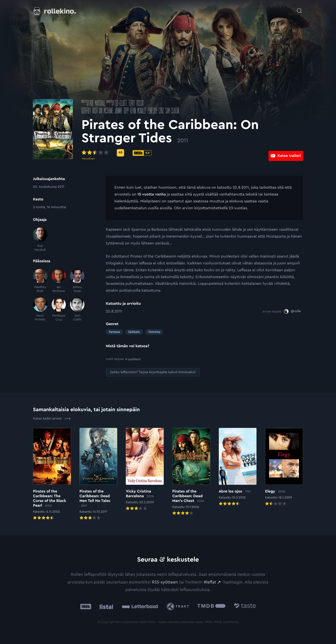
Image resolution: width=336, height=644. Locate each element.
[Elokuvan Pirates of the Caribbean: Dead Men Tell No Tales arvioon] (98, 474)
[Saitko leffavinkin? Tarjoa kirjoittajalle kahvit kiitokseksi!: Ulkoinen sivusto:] (153, 372)
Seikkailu (134, 332)
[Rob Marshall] (40, 240)
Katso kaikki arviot (52, 418)
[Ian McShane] (59, 281)
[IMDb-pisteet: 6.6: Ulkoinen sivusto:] (167, 153)
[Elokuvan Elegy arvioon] (284, 467)
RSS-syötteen (165, 582)
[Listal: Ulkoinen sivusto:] (105, 606)
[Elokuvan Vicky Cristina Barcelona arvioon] (145, 470)
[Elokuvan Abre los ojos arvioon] (238, 467)
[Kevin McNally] (40, 310)
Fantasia (114, 332)
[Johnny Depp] (77, 281)
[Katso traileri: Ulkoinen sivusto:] (286, 153)
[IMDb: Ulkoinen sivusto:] (86, 606)
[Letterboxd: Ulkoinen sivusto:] (140, 606)
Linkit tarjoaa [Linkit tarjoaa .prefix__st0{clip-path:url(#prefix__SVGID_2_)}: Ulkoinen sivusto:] (123, 359)
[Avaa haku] (299, 9)
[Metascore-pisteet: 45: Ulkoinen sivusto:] (145, 153)
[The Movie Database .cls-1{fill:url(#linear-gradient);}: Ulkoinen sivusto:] (211, 606)
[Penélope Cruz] (59, 310)
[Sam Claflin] (77, 310)
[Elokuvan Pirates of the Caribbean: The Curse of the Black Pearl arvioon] (52, 474)
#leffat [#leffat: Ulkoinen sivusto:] (210, 582)
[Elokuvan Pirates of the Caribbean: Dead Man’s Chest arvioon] (191, 472)
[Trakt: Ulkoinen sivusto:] (179, 606)
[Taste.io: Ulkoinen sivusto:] (245, 606)
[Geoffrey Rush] (40, 281)
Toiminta (154, 332)
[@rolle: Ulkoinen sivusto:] (292, 311)
